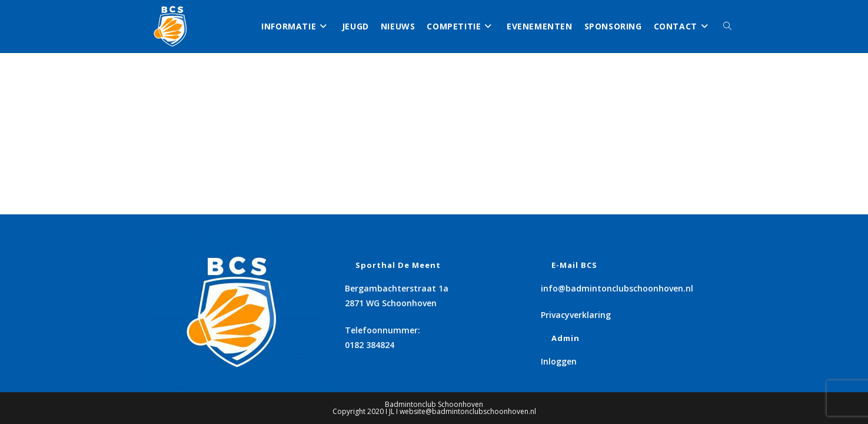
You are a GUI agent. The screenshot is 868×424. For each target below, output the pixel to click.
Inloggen (559, 361)
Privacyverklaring (576, 315)
